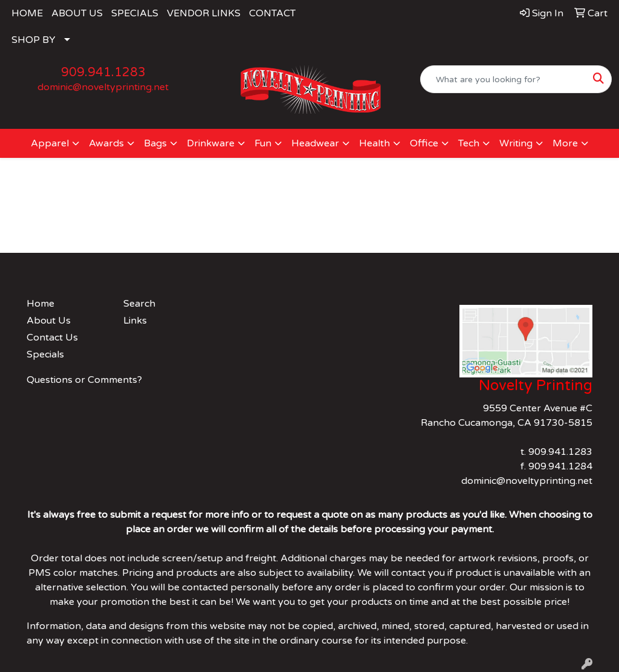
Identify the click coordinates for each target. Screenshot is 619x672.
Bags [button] (155, 143)
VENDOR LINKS (204, 13)
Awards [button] (106, 143)
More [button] (565, 143)
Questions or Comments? (84, 380)
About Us (49, 321)
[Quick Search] (503, 79)
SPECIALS (135, 13)
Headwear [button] (315, 143)
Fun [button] (263, 143)
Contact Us (52, 338)
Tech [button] (469, 143)
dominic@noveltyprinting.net (103, 87)
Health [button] (374, 143)
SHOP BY (34, 40)
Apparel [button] (50, 143)
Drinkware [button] (211, 143)
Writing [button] (516, 143)
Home (41, 304)
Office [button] (424, 143)
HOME (27, 13)
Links (135, 321)
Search (139, 304)
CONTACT (272, 13)
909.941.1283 (103, 73)
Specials (45, 354)
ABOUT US (77, 13)
